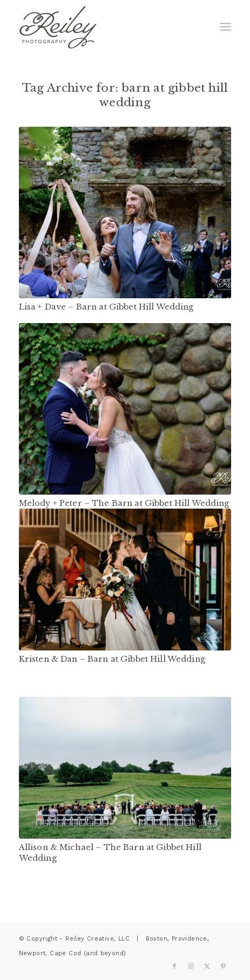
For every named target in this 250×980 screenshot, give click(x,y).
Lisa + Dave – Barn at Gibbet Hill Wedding (106, 307)
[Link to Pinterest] (223, 967)
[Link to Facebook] (174, 967)
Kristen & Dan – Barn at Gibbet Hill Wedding (112, 659)
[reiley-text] (104, 27)
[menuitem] (225, 27)
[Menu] (225, 27)
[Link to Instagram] (191, 967)
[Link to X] (207, 967)
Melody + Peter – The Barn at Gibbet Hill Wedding (124, 503)
